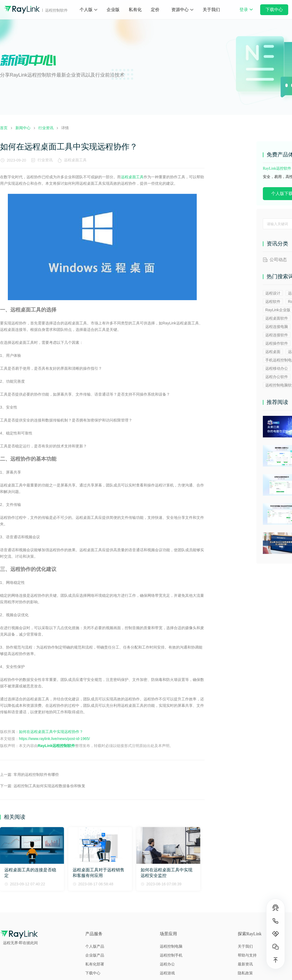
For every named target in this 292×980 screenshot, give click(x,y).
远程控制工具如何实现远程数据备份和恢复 (49, 786)
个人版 (86, 10)
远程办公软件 (277, 377)
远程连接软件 (277, 335)
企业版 (113, 10)
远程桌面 (273, 352)
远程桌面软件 (277, 318)
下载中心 (274, 10)
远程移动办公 (277, 368)
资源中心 (180, 10)
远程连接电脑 (277, 327)
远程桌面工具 (76, 160)
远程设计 (273, 293)
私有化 (135, 10)
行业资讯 (45, 160)
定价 (155, 10)
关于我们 (211, 10)
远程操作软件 (277, 343)
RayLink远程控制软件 (56, 746)
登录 (246, 13)
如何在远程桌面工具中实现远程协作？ (51, 732)
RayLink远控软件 (277, 168)
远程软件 (273, 301)
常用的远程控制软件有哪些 (36, 775)
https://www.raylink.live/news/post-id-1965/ (54, 739)
